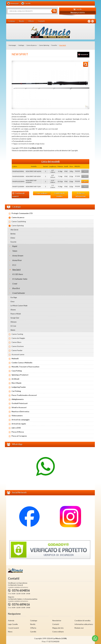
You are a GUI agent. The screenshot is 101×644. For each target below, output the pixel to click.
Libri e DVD (16, 428)
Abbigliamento (18, 399)
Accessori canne (18, 354)
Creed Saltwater (19, 293)
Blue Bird (16, 288)
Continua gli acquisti (18, 195)
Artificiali (15, 379)
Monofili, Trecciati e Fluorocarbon (25, 367)
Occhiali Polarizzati (20, 403)
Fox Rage (14, 297)
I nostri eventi (13, 628)
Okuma (13, 310)
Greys (12, 301)
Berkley (13, 234)
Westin (13, 330)
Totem (15, 251)
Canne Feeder (17, 350)
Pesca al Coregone (19, 436)
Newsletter (57, 620)
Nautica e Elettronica (20, 411)
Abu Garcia (14, 230)
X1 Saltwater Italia (20, 279)
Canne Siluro (16, 342)
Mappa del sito (58, 628)
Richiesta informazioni (81, 195)
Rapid (15, 246)
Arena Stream (18, 256)
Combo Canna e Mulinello (22, 363)
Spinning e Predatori (20, 375)
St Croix (13, 326)
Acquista (85, 181)
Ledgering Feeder (19, 387)
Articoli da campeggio (21, 420)
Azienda (11, 620)
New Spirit (16, 269)
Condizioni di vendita (59, 195)
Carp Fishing (17, 371)
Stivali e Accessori (19, 407)
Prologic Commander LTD (22, 213)
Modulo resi (79, 628)
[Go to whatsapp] (95, 638)
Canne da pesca (31, 45)
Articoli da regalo (19, 424)
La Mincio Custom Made (19, 306)
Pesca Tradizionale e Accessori (24, 395)
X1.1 (14, 265)
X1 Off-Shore (18, 274)
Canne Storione (18, 346)
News (10, 632)
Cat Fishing (16, 391)
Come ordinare (42, 193)
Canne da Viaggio (18, 338)
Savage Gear (15, 318)
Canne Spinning (44, 45)
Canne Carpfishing (19, 221)
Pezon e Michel (16, 314)
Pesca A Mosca (18, 432)
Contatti (56, 624)
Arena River (17, 260)
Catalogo (21, 45)
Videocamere (17, 416)
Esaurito (85, 171)
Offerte (33, 628)
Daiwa (13, 238)
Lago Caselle (13, 624)
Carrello (33, 632)
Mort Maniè (16, 383)
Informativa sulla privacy (84, 624)
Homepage (12, 45)
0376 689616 (21, 604)
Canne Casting (17, 334)
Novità (33, 624)
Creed (15, 284)
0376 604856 (21, 590)
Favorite (54, 45)
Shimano (13, 322)
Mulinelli (15, 358)
